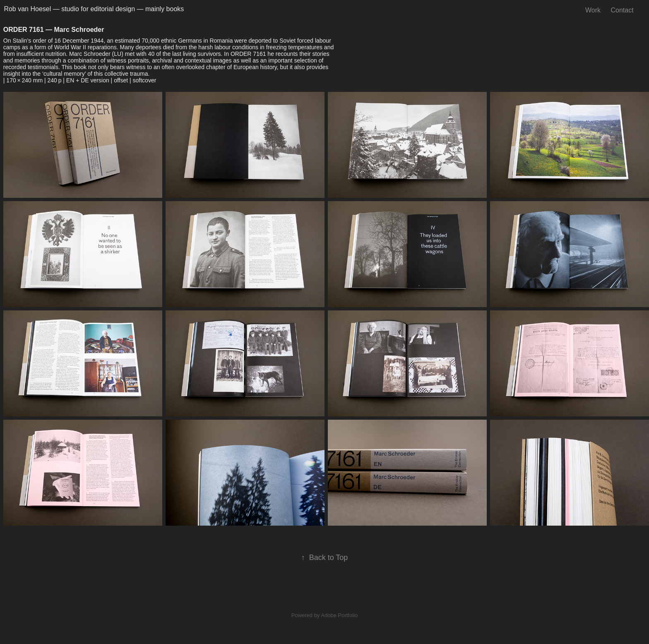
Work (593, 10)
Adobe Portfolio (339, 615)
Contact (622, 10)
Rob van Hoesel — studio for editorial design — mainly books (94, 9)
